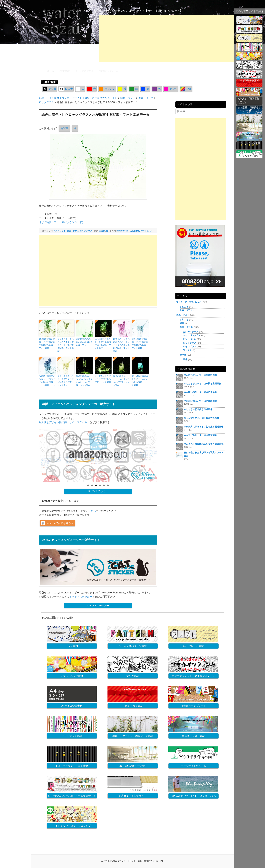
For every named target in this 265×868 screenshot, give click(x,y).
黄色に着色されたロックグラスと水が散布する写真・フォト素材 (66, 381)
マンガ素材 (133, 676)
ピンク (171, 89)
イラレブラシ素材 (72, 736)
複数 (186, 89)
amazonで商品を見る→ (60, 523)
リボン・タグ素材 (133, 706)
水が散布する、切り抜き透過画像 (200, 375)
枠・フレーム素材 (194, 646)
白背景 (66, 89)
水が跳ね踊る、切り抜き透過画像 (200, 392)
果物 (185, 360)
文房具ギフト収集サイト (133, 796)
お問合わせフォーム (108, 71)
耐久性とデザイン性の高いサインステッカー (64, 422)
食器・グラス (73, 231)
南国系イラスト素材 (193, 736)
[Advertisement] (166, 39)
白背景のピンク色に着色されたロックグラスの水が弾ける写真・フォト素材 (121, 345)
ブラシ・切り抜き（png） (189, 302)
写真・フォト (59, 231)
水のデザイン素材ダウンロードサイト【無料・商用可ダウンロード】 (141, 11)
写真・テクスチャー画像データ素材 (133, 736)
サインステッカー (98, 491)
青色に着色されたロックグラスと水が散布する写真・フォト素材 (140, 344)
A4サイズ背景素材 (72, 706)
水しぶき (184, 307)
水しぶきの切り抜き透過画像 (198, 409)
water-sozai (123, 231)
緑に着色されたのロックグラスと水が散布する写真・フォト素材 (47, 344)
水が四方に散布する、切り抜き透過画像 (204, 427)
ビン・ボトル (190, 339)
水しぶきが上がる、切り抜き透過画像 (203, 384)
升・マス (187, 350)
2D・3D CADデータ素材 (133, 766)
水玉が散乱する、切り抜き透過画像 (201, 418)
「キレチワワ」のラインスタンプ (72, 826)
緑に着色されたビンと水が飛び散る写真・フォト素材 (103, 379)
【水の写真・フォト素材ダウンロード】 (62, 222)
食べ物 (183, 355)
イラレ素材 (72, 646)
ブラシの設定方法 (84, 71)
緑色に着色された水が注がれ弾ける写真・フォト (84, 342)
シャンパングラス (192, 335)
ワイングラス (190, 347)
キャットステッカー (81, 597)
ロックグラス (86, 231)
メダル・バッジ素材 (72, 676)
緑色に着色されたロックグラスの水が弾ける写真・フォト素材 (103, 344)
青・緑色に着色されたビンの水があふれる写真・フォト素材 (140, 381)
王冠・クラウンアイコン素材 (72, 766)
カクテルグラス (191, 332)
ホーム (51, 71)
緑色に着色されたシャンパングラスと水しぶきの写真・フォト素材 (84, 381)
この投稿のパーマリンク (141, 231)
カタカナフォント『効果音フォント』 (193, 676)
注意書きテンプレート (194, 706)
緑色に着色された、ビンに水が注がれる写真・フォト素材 (121, 381)
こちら (92, 511)
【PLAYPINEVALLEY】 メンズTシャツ (194, 796)
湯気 (182, 323)
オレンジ (107, 89)
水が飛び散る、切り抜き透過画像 (200, 401)
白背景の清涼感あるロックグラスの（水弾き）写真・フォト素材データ (47, 381)
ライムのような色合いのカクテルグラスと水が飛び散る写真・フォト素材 (66, 345)
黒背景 (50, 89)
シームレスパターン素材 (133, 646)
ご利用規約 (65, 71)
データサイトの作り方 (194, 766)
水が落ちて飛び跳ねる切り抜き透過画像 (204, 444)
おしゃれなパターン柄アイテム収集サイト (72, 796)
